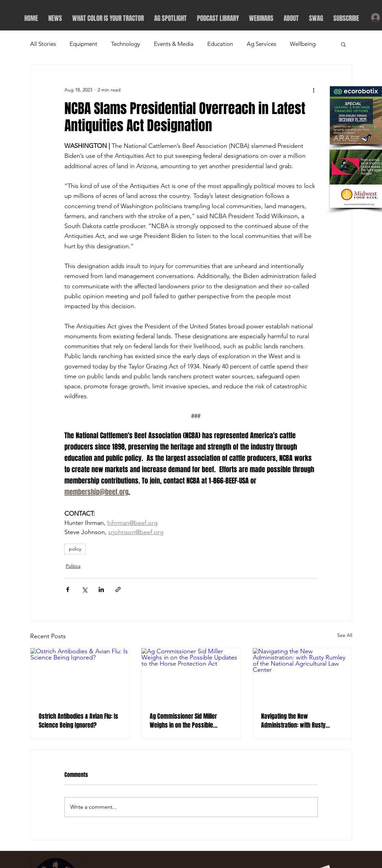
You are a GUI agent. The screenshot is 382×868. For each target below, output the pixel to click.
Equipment (83, 44)
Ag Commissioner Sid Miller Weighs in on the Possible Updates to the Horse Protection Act (189, 721)
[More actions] (314, 90)
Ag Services (261, 44)
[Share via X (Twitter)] (84, 589)
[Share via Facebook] (68, 589)
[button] (343, 44)
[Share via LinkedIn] (101, 589)
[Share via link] (118, 589)
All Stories (43, 44)
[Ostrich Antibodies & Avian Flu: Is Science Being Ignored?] (80, 676)
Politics (73, 566)
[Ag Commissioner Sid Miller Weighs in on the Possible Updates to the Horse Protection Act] (191, 676)
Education (220, 44)
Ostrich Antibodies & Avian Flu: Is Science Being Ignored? (78, 721)
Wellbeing (303, 44)
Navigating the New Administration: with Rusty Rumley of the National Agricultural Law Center (293, 721)
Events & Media (174, 44)
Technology (126, 44)
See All (345, 635)
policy (75, 549)
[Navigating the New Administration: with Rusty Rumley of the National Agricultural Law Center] (302, 676)
